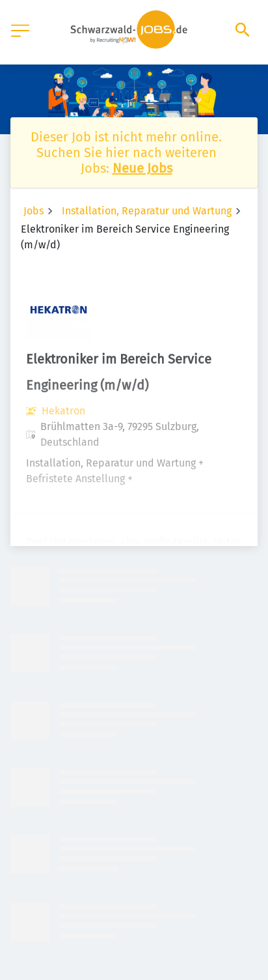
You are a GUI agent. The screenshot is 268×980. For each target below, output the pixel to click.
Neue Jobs (142, 168)
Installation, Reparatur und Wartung (147, 211)
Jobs (33, 211)
